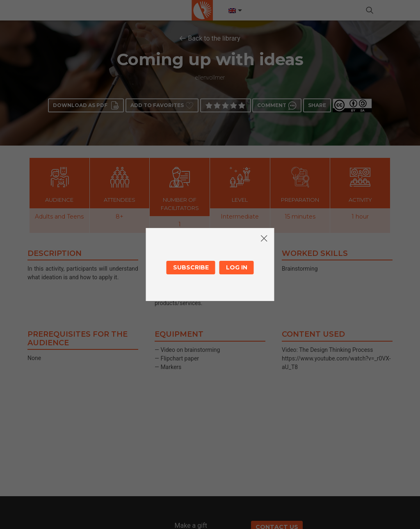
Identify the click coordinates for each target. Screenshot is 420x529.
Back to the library (214, 38)
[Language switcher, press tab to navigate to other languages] (235, 11)
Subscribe (191, 267)
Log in (237, 267)
